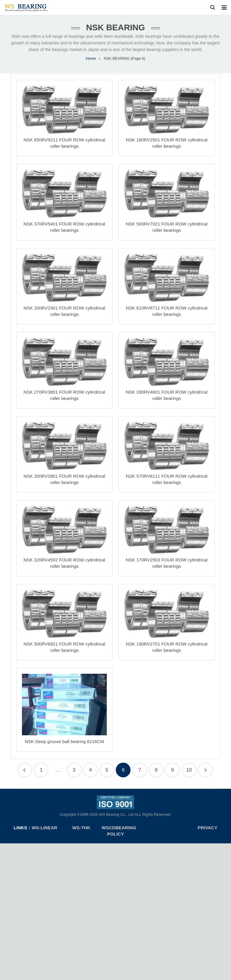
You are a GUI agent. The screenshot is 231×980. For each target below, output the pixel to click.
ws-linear (45, 831)
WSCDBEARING (119, 831)
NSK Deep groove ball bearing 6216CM (64, 745)
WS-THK (81, 831)
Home (91, 62)
